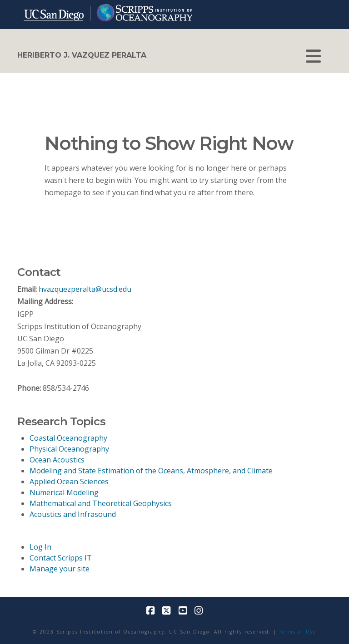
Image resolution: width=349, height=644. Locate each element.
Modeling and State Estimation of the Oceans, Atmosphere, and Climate (151, 471)
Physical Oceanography (69, 449)
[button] (313, 56)
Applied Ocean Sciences (69, 482)
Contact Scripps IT (61, 558)
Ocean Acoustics (57, 460)
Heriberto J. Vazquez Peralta (82, 55)
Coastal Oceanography (68, 438)
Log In (40, 547)
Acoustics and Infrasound (73, 514)
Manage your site (60, 569)
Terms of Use (298, 632)
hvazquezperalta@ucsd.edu (85, 289)
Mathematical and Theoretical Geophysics (101, 503)
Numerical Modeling (64, 492)
